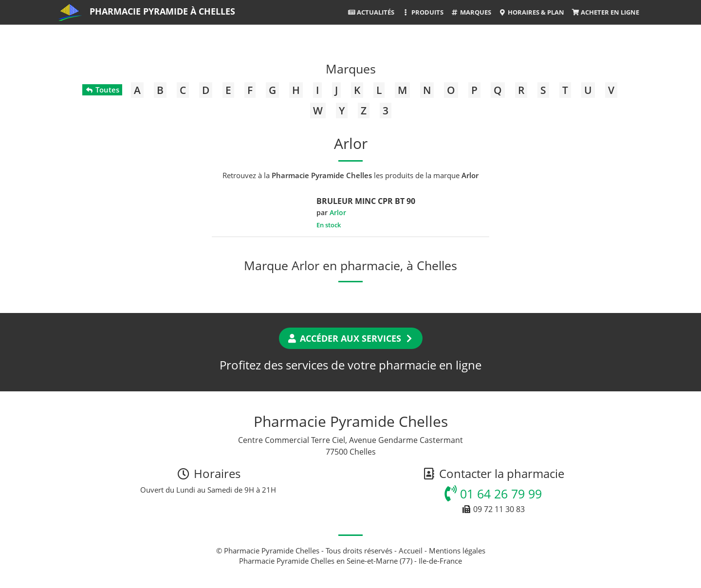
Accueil (411, 551)
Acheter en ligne (605, 12)
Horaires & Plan (531, 12)
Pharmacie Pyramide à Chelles (162, 11)
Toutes (102, 90)
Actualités (371, 12)
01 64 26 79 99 (493, 494)
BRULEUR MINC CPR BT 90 (366, 201)
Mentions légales (457, 551)
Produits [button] (422, 12)
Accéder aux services (351, 338)
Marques (471, 12)
